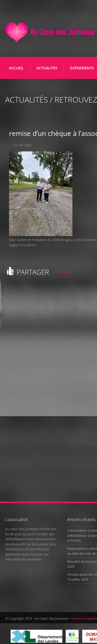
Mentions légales (84, 618)
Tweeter (64, 272)
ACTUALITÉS (47, 68)
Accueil (16, 68)
